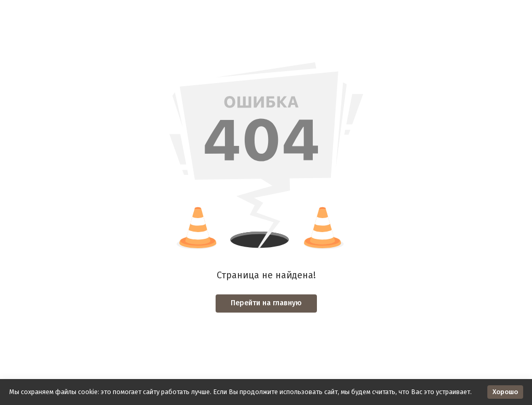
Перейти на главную (266, 303)
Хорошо (505, 392)
